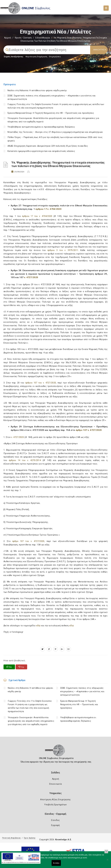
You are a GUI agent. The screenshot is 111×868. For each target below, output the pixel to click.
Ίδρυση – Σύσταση (23, 38)
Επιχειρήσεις (55, 57)
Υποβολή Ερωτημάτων (55, 805)
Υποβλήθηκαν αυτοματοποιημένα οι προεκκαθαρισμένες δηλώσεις (41, 127)
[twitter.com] (43, 649)
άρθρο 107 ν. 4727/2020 (89, 430)
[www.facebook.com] (49, 649)
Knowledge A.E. (63, 840)
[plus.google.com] (62, 649)
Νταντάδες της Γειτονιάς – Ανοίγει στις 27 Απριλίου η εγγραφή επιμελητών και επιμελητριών (55, 132)
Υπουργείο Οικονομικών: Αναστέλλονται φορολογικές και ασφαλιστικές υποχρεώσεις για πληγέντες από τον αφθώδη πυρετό (31, 721)
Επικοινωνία (55, 784)
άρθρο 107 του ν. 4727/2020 (28, 541)
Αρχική (8, 38)
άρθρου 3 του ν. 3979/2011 (63, 250)
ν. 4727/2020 (31, 277)
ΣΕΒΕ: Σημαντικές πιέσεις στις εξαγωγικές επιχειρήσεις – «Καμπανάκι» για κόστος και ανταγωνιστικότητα (82, 691)
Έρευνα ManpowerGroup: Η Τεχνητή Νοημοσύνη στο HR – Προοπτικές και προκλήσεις (51, 113)
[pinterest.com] (56, 649)
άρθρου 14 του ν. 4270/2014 (24, 460)
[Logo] (56, 751)
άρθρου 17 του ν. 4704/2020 (37, 216)
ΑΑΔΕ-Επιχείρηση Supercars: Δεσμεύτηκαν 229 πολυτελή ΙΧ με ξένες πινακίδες (48, 146)
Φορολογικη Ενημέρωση (36, 57)
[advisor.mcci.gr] (69, 649)
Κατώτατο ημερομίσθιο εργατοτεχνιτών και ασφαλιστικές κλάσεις (41, 151)
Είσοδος (55, 820)
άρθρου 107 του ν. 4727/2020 (41, 383)
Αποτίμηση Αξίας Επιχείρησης (55, 800)
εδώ (39, 626)
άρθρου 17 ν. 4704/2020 (48, 209)
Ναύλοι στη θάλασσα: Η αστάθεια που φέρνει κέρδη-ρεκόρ (37, 90)
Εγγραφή (55, 825)
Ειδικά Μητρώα (43, 38)
